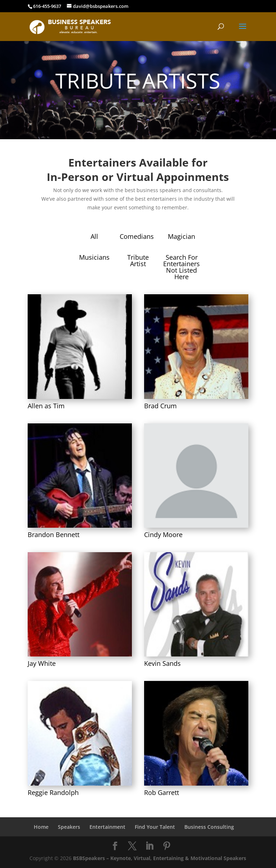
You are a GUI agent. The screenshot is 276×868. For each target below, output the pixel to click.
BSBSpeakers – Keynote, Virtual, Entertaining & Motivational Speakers (160, 858)
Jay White (42, 663)
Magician (181, 236)
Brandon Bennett (54, 535)
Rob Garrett (162, 792)
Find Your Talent (155, 827)
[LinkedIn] (149, 846)
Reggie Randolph (53, 792)
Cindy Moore (163, 535)
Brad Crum (160, 406)
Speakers (69, 827)
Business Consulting (209, 827)
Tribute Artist (138, 260)
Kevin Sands (162, 663)
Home (41, 827)
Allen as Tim (46, 406)
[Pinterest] (167, 846)
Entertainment (107, 827)
